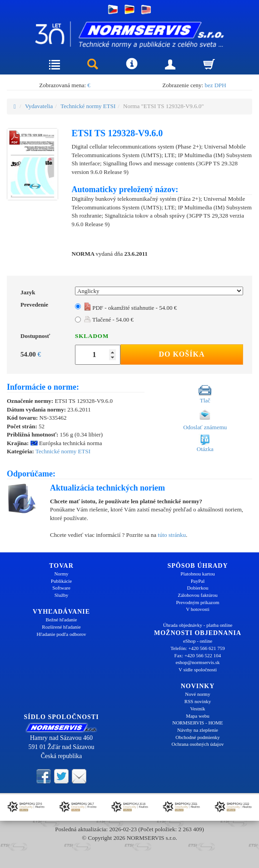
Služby (62, 595)
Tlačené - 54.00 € (109, 320)
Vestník (198, 709)
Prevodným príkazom (197, 602)
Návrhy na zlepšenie (198, 730)
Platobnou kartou (197, 574)
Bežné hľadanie (62, 620)
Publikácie (61, 581)
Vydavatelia (39, 106)
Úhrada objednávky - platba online (198, 625)
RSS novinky (198, 701)
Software (61, 588)
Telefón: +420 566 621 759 (198, 648)
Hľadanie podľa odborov (61, 634)
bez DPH (215, 85)
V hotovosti (197, 609)
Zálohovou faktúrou (198, 595)
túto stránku (172, 535)
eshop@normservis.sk (197, 662)
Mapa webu (198, 716)
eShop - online (198, 641)
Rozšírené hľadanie (61, 627)
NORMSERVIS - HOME (198, 723)
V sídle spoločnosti (198, 670)
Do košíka (182, 354)
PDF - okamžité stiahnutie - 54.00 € (130, 308)
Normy (61, 574)
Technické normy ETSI (88, 106)
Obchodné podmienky (197, 737)
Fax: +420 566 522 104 (198, 655)
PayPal (198, 581)
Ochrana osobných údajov (198, 744)
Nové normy (197, 694)
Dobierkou (197, 588)
